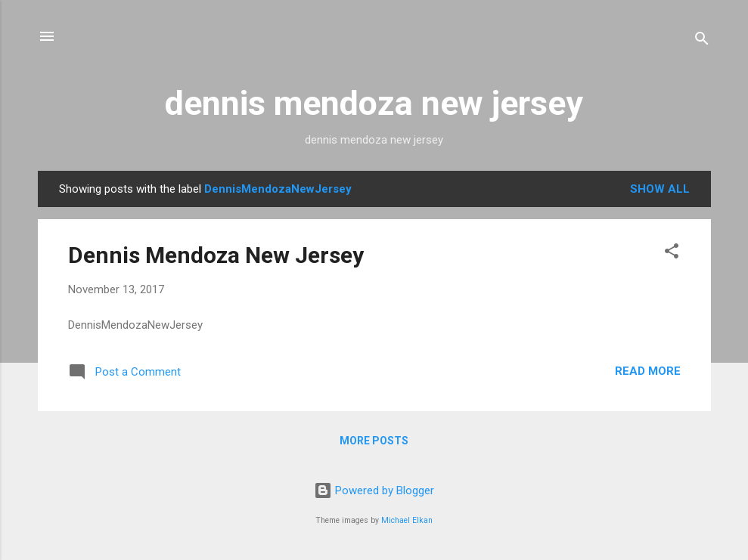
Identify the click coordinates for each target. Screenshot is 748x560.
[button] (672, 254)
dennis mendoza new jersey (374, 103)
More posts (374, 441)
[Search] (702, 41)
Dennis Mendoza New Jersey (216, 255)
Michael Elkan (407, 520)
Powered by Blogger (374, 490)
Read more (648, 371)
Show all (660, 189)
